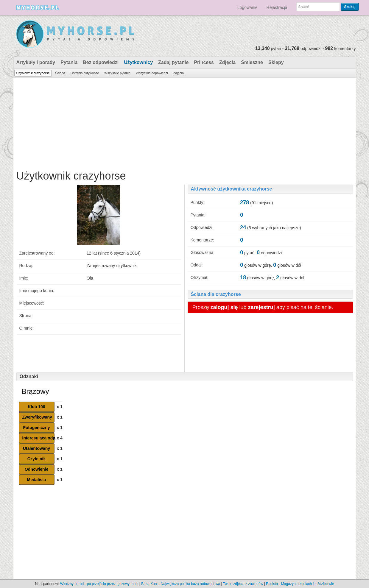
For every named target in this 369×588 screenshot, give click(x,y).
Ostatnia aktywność (85, 73)
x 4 (59, 438)
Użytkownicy (138, 62)
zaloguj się (224, 307)
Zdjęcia (227, 62)
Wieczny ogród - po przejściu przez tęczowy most (99, 584)
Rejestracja (277, 7)
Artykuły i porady (36, 62)
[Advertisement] (185, 122)
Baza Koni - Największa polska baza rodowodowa (181, 584)
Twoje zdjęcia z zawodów (243, 584)
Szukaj (350, 7)
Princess (204, 62)
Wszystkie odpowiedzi (152, 73)
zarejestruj (261, 307)
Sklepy (276, 62)
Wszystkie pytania (117, 73)
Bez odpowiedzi (101, 62)
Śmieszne (252, 62)
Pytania (69, 62)
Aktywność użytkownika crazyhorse (232, 189)
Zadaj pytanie (173, 62)
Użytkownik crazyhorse (33, 73)
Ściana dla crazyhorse (216, 294)
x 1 (59, 407)
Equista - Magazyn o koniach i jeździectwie (300, 584)
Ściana (60, 73)
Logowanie (247, 7)
